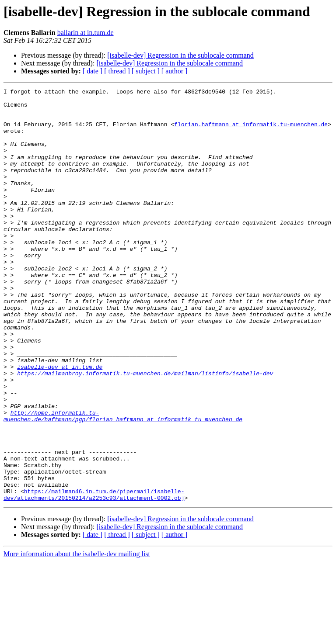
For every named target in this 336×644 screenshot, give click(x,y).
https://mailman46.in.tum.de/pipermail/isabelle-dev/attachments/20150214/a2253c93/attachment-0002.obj (94, 576)
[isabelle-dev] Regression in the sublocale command (180, 55)
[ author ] (175, 71)
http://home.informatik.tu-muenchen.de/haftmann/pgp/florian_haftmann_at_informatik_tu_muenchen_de (123, 482)
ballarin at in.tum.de (86, 33)
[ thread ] (117, 71)
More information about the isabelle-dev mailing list (77, 636)
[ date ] (93, 71)
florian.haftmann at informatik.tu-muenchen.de (251, 132)
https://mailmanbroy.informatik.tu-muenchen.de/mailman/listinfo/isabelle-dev (145, 431)
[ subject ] (146, 71)
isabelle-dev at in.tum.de (60, 423)
